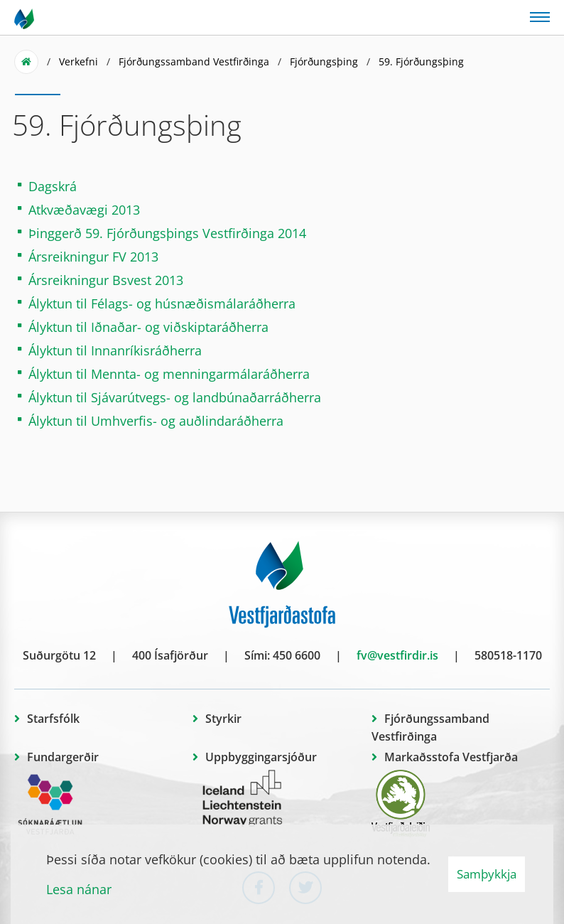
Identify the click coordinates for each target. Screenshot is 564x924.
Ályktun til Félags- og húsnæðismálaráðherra (162, 303)
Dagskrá (53, 186)
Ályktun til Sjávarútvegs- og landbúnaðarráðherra (175, 397)
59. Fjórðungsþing (421, 61)
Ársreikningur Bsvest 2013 (106, 280)
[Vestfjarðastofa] (25, 18)
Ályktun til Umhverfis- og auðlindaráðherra (156, 421)
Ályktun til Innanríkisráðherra (115, 350)
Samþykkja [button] (487, 874)
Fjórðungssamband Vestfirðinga (194, 61)
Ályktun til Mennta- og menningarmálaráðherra (169, 374)
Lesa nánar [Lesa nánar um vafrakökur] (79, 889)
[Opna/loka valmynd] (540, 16)
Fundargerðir (63, 757)
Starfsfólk (53, 719)
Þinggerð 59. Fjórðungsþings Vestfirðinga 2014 (167, 233)
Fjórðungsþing (324, 61)
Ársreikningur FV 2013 (93, 257)
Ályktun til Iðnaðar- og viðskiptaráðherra (148, 327)
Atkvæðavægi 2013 (84, 210)
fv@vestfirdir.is (397, 655)
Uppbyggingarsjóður (261, 757)
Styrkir (223, 719)
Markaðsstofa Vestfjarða (451, 757)
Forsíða (26, 62)
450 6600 (297, 655)
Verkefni (78, 61)
